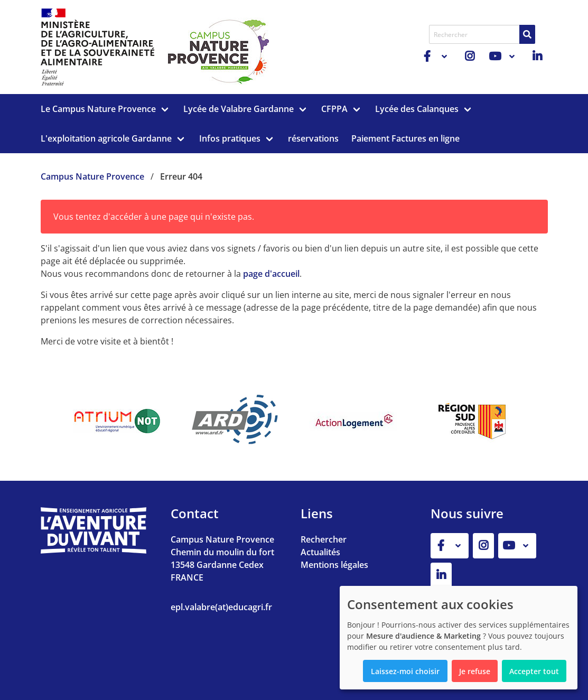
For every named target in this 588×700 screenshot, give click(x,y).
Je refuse (475, 671)
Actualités (320, 552)
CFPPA (334, 109)
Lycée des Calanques (417, 109)
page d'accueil (271, 274)
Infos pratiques (230, 138)
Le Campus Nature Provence (98, 109)
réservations (313, 138)
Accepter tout (534, 671)
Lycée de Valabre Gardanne (239, 109)
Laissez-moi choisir (405, 671)
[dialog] (459, 638)
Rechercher (324, 539)
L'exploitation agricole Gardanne (106, 138)
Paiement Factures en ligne (405, 138)
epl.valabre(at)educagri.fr (221, 607)
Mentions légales (334, 565)
